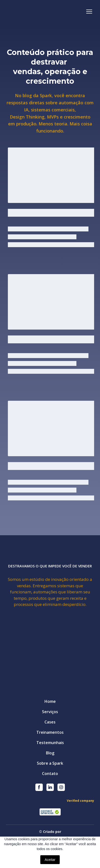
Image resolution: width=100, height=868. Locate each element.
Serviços (50, 712)
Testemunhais (50, 743)
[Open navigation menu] (89, 12)
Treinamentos (50, 732)
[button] (39, 787)
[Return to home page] (33, 12)
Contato (50, 774)
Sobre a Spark (50, 763)
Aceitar (50, 860)
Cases (50, 722)
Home (50, 701)
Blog (50, 753)
